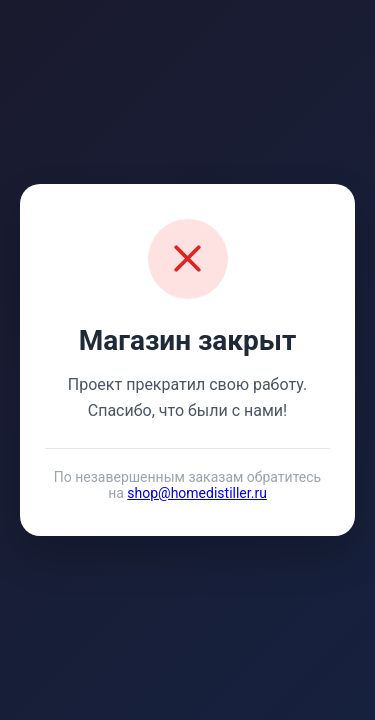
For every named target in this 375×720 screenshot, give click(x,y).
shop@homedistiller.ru (197, 493)
